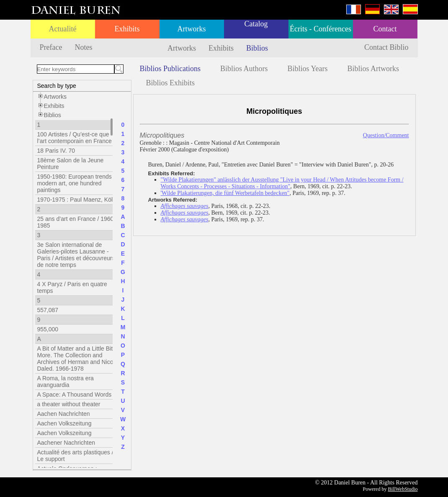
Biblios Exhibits (171, 83)
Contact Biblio (386, 47)
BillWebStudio (403, 489)
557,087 (48, 310)
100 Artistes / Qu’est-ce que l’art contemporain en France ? (77, 138)
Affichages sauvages (185, 206)
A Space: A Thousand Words (75, 395)
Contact (385, 29)
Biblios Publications (170, 69)
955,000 (48, 329)
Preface (51, 47)
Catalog (256, 24)
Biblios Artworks (373, 69)
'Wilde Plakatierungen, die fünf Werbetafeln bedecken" (225, 193)
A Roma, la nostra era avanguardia (66, 382)
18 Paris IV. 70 (56, 151)
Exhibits (127, 29)
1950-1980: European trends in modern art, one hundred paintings (78, 183)
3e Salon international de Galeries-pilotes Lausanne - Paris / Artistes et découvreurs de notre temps (76, 255)
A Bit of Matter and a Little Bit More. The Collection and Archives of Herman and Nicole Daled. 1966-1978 (78, 359)
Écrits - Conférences (321, 29)
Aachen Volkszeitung (64, 423)
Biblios (257, 48)
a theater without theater (69, 404)
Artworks (192, 29)
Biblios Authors (244, 69)
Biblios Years (308, 69)
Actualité (63, 29)
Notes (83, 47)
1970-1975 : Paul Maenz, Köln (77, 200)
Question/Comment (386, 135)
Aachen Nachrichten (64, 414)
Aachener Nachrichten (66, 443)
